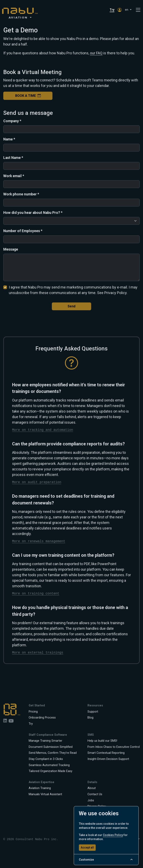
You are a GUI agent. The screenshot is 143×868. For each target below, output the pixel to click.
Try (112, 10)
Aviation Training (40, 788)
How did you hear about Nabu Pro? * (33, 213)
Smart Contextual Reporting (106, 753)
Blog (90, 718)
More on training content (36, 594)
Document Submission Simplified (51, 747)
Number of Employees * (23, 231)
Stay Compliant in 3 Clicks (46, 759)
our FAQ (96, 53)
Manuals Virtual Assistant (45, 794)
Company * (12, 121)
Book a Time (28, 96)
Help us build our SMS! (102, 741)
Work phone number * (21, 194)
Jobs (91, 800)
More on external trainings (38, 653)
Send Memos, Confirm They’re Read (53, 753)
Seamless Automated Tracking (49, 765)
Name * (9, 139)
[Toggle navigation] (138, 10)
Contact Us (95, 794)
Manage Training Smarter (45, 741)
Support (93, 712)
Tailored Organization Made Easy (51, 771)
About (92, 788)
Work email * (14, 176)
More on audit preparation (37, 482)
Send (71, 306)
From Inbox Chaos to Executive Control (114, 747)
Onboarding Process (42, 718)
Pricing (33, 712)
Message (11, 249)
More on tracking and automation (43, 430)
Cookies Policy (113, 835)
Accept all (87, 847)
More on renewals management (39, 541)
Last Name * (13, 158)
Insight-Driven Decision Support (108, 759)
